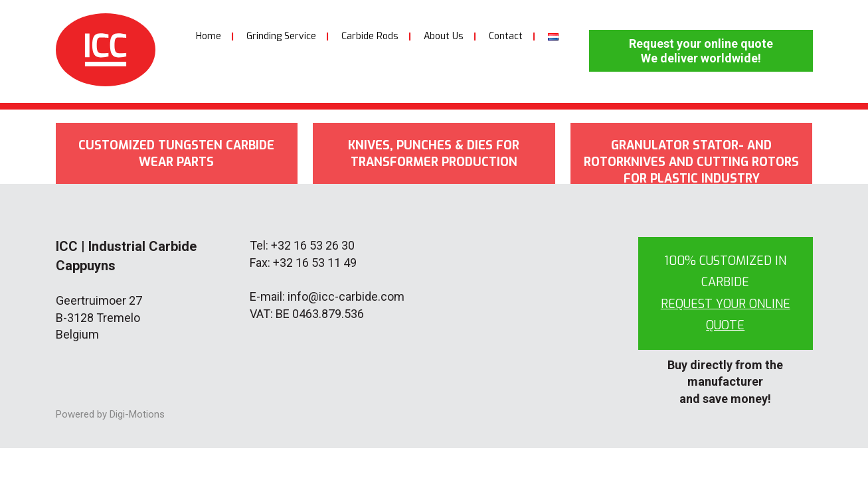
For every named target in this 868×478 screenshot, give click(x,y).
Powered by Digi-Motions (110, 414)
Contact (506, 36)
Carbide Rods (370, 36)
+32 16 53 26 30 (313, 245)
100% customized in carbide (726, 293)
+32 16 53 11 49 (315, 263)
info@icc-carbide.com (346, 296)
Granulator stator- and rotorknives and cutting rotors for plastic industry (691, 161)
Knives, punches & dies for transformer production (434, 154)
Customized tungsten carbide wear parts (176, 154)
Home (209, 36)
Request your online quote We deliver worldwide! (701, 51)
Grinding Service (281, 36)
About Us (444, 36)
